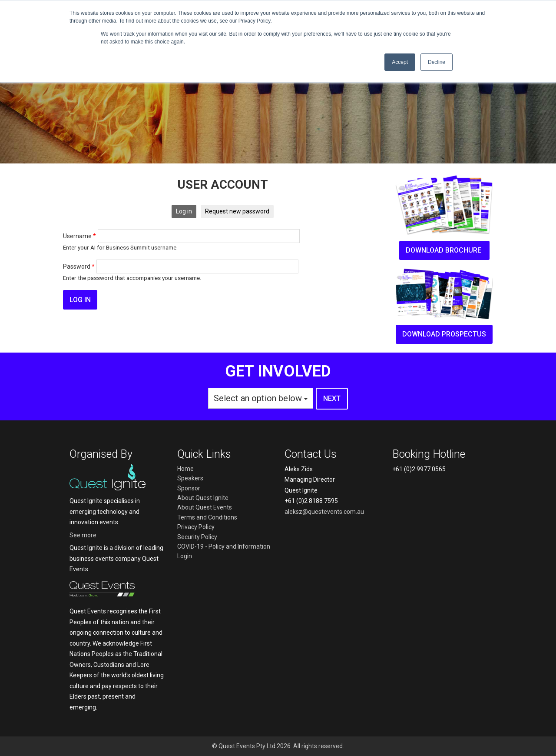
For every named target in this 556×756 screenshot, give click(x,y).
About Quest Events (205, 507)
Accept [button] (400, 62)
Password (79, 266)
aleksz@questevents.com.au (324, 512)
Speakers (190, 478)
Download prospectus (444, 334)
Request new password (237, 211)
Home (185, 469)
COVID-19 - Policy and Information (224, 546)
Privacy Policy (196, 527)
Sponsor (189, 488)
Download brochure (444, 250)
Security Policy (197, 537)
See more (83, 535)
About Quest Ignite (203, 498)
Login (185, 556)
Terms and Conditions (207, 517)
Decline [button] (437, 62)
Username (79, 236)
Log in (184, 211)
